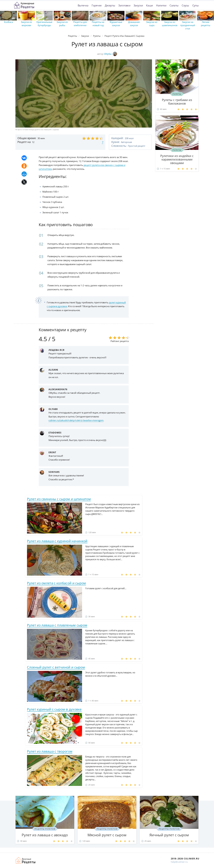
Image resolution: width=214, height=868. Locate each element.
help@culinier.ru (179, 862)
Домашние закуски (134, 24)
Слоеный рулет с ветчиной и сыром (56, 667)
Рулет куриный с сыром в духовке (54, 709)
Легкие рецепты (206, 24)
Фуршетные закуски (116, 24)
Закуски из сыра (152, 24)
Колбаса (9, 22)
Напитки (161, 5)
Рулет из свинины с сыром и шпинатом (59, 499)
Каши (149, 5)
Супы (195, 5)
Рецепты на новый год (98, 24)
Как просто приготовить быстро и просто (26, 860)
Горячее (97, 5)
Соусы (185, 5)
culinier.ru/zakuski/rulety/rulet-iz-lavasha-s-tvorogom (76, 420)
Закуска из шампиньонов (170, 24)
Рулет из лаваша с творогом (50, 751)
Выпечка (83, 5)
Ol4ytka (110, 54)
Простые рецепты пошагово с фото (24, 5)
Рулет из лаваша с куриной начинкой (57, 541)
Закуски (138, 5)
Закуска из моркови (26, 24)
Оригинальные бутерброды (44, 24)
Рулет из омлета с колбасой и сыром (56, 583)
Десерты (110, 5)
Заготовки (124, 5)
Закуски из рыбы (62, 24)
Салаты (174, 5)
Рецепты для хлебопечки (80, 24)
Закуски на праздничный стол (188, 25)
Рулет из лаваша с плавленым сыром (57, 625)
